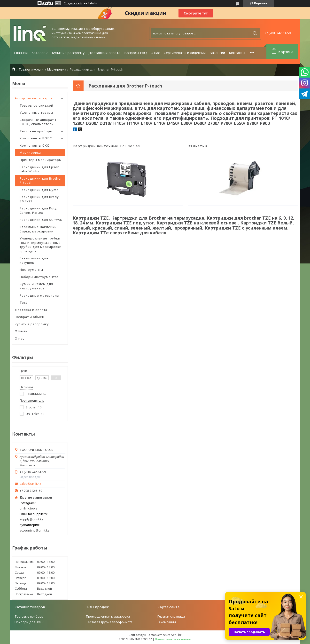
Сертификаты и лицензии (185, 53)
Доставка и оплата (104, 53)
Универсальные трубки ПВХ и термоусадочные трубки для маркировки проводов (41, 245)
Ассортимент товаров (34, 98)
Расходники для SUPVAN (41, 220)
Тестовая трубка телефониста (109, 622)
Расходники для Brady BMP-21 (39, 199)
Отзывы (21, 331)
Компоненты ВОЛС (36, 138)
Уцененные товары (36, 112)
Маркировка (57, 69)
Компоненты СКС (35, 145)
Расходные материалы (39, 295)
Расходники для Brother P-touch (41, 181)
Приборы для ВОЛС (30, 622)
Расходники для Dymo (39, 190)
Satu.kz (176, 635)
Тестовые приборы (36, 131)
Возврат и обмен (30, 317)
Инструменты (31, 270)
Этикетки (197, 146)
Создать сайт (73, 3)
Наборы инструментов (39, 277)
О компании (167, 622)
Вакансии (217, 53)
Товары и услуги (31, 69)
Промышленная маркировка (108, 616)
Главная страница (171, 616)
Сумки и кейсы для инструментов (36, 286)
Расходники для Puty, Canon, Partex (39, 210)
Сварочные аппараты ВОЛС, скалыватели (38, 122)
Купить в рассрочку (68, 53)
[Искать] (255, 33)
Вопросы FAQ (136, 53)
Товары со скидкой (36, 105)
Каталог (38, 53)
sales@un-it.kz (30, 484)
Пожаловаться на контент (173, 639)
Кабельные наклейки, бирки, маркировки (39, 229)
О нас (155, 53)
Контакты (237, 53)
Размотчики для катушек (34, 260)
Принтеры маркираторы (41, 160)
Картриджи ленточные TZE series (106, 146)
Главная (21, 53)
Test (23, 302)
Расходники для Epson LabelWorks (40, 169)
